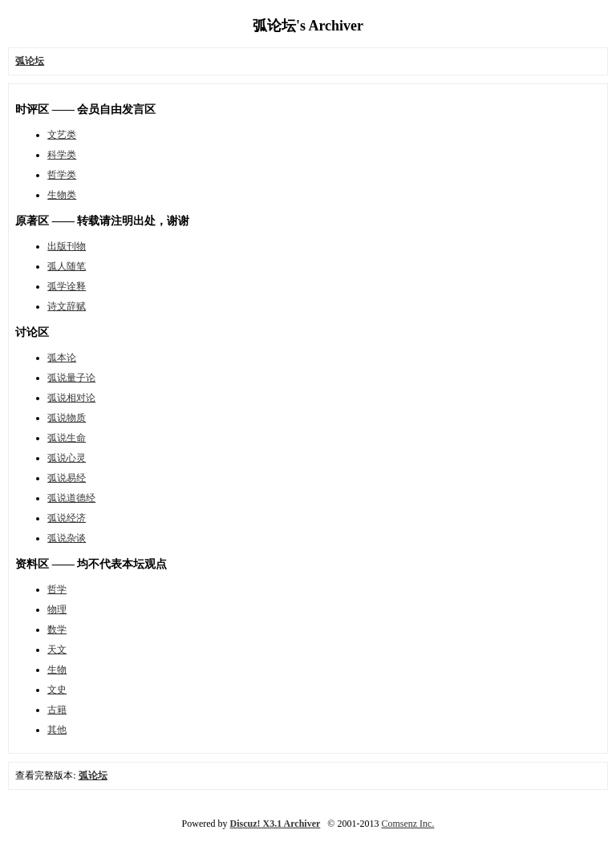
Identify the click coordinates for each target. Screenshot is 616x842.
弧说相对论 (71, 398)
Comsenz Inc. (407, 824)
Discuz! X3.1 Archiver (276, 824)
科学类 (62, 155)
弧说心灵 (67, 458)
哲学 (57, 589)
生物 (57, 670)
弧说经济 (67, 518)
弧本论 (62, 358)
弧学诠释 (67, 286)
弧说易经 (67, 478)
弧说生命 (67, 438)
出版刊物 (67, 246)
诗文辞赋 (67, 306)
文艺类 (62, 135)
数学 (57, 629)
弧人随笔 (67, 266)
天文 (57, 650)
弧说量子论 (71, 378)
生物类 (62, 195)
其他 (57, 730)
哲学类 (62, 175)
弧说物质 (67, 418)
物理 (57, 609)
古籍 (57, 710)
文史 (57, 690)
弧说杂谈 (67, 538)
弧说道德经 (71, 498)
